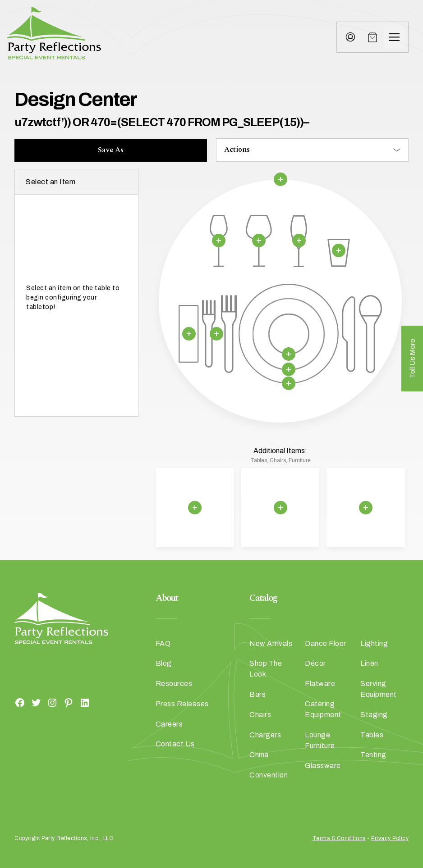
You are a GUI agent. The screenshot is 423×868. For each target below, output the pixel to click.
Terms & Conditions (339, 838)
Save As (111, 150)
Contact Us (175, 744)
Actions (237, 150)
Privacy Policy (390, 838)
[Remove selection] (280, 179)
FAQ (163, 643)
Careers (169, 724)
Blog (164, 663)
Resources (174, 684)
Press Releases (182, 704)
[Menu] (394, 37)
